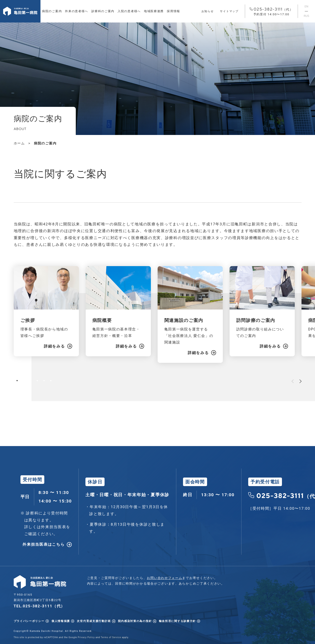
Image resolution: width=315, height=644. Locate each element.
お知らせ (208, 11)
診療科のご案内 (103, 11)
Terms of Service (111, 637)
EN (307, 6)
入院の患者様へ (129, 11)
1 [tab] (17, 381)
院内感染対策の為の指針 (135, 621)
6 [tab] (51, 381)
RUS (306, 16)
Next (300, 381)
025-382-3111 (271, 12)
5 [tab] (44, 381)
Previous (293, 381)
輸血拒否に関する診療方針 (177, 621)
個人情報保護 (61, 621)
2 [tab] (24, 381)
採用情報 (173, 11)
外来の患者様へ (77, 11)
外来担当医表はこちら (44, 544)
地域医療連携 (154, 11)
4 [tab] (37, 381)
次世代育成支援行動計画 (94, 621)
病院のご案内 (52, 11)
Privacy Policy (86, 637)
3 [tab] (31, 381)
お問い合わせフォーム (164, 578)
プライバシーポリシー (29, 621)
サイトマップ (229, 11)
